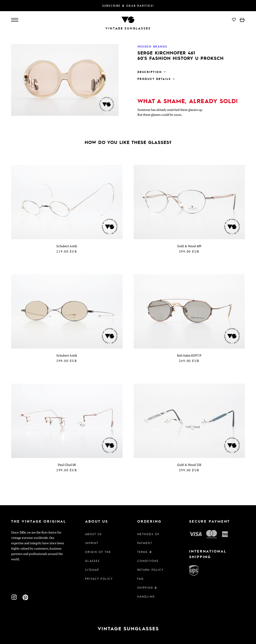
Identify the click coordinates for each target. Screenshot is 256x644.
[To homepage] (128, 19)
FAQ (140, 579)
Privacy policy (99, 579)
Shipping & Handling (147, 592)
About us (93, 534)
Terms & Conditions (148, 556)
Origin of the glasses (98, 556)
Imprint (92, 543)
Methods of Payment (148, 538)
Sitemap (92, 570)
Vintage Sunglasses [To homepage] (128, 28)
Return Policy (151, 570)
